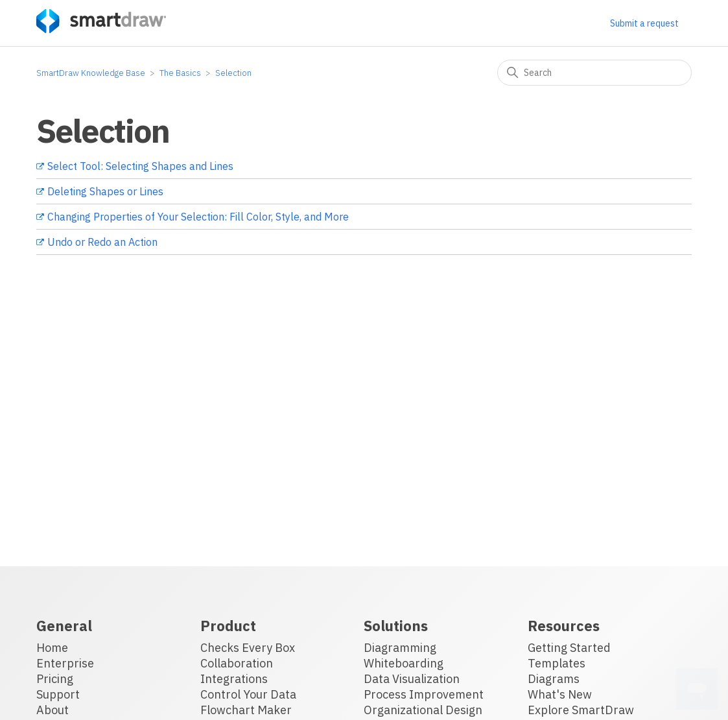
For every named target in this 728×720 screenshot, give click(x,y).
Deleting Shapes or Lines (105, 191)
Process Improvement (424, 694)
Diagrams (554, 679)
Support (58, 694)
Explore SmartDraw (581, 710)
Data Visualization (412, 679)
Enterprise (65, 663)
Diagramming (400, 648)
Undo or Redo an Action (102, 242)
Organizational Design (423, 710)
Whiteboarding (404, 663)
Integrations (234, 679)
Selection (233, 73)
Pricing (55, 679)
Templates (557, 663)
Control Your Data (248, 694)
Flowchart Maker (246, 710)
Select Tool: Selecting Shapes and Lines (140, 166)
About (53, 710)
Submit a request (644, 23)
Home (52, 648)
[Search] (594, 73)
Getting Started (569, 648)
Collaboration (237, 663)
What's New (560, 694)
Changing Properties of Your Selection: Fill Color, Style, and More (198, 217)
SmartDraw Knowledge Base (91, 73)
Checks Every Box (248, 648)
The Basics (180, 73)
